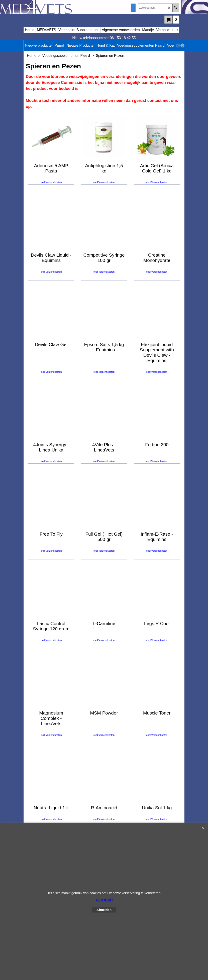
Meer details (104, 900)
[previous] (173, 30)
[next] (177, 30)
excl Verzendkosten (51, 194)
